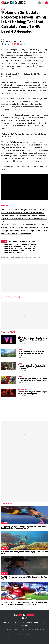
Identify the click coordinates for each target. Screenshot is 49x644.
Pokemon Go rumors (28, 244)
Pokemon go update (10, 244)
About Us (8, 629)
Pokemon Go (13, 242)
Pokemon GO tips (9, 248)
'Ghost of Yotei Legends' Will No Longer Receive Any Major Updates (32, 393)
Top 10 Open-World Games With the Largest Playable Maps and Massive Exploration (31, 353)
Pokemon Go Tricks (30, 246)
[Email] (21, 44)
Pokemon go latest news (12, 252)
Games (3, 9)
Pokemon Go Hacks (28, 250)
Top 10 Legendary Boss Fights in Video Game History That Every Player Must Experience (32, 367)
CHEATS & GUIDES (25, 622)
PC (15, 622)
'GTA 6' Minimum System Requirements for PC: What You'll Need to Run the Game (32, 340)
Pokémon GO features (26, 248)
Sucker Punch (23, 390)
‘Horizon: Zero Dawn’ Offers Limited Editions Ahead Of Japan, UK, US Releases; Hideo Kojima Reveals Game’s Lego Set (24, 219)
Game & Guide (10, 257)
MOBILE (37, 622)
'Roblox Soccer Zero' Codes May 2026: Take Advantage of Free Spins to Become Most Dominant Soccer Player (24, 603)
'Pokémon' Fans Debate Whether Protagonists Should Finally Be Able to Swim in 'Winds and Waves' (24, 527)
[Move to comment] (24, 44)
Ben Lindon (6, 40)
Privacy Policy (40, 629)
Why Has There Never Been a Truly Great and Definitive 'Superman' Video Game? (32, 379)
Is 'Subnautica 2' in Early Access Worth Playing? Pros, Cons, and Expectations (24, 552)
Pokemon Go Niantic (10, 250)
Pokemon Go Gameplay (12, 246)
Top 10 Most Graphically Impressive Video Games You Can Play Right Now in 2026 (24, 578)
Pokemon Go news (27, 242)
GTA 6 (19, 336)
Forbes (42, 126)
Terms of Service (28, 629)
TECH (44, 622)
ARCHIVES (24, 626)
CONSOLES (7, 622)
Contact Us (17, 629)
